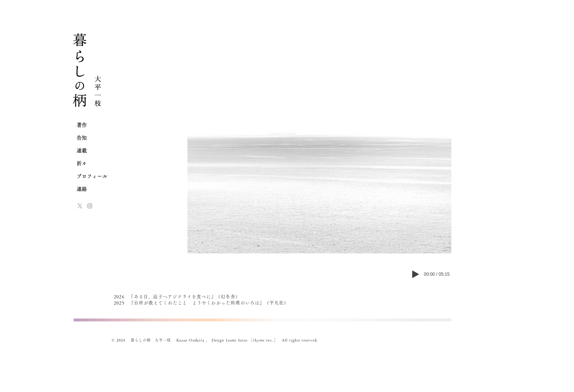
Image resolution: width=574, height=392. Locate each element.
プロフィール (92, 176)
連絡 (82, 189)
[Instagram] (90, 206)
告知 (82, 138)
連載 (82, 151)
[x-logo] (80, 206)
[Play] (415, 274)
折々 (82, 163)
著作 (82, 125)
